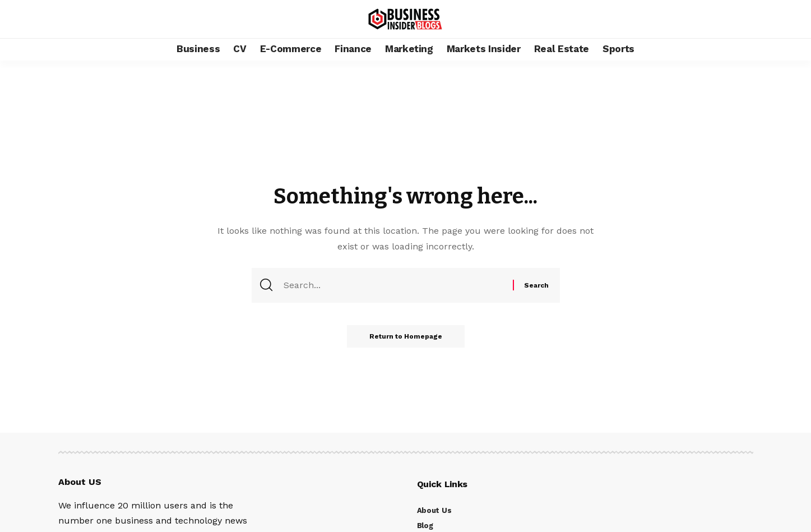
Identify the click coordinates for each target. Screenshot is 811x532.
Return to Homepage (406, 336)
